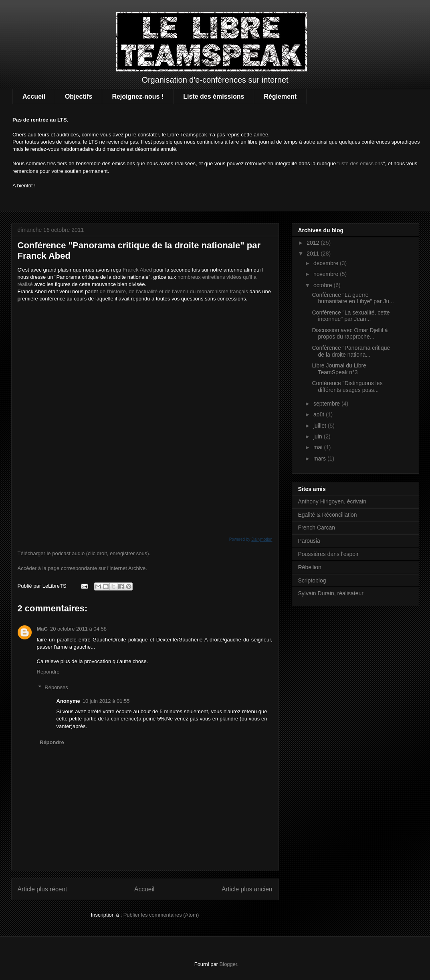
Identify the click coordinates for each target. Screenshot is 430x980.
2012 (314, 243)
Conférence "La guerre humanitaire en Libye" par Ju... (353, 298)
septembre (327, 404)
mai (319, 447)
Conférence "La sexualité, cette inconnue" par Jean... (351, 316)
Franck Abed (137, 270)
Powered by (251, 539)
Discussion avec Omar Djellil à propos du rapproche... (350, 334)
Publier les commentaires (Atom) (161, 915)
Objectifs (79, 96)
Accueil (34, 96)
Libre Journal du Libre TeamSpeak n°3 (339, 369)
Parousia (309, 541)
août (320, 414)
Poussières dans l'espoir (328, 554)
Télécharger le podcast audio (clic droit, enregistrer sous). (84, 553)
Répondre (48, 672)
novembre (327, 274)
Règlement (280, 96)
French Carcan (317, 528)
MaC (42, 629)
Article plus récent (42, 889)
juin (319, 436)
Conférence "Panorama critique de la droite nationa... (351, 351)
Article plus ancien (247, 889)
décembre (327, 263)
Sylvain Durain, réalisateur (331, 593)
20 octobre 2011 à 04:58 (78, 629)
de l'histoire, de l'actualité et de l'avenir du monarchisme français (174, 291)
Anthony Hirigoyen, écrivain (332, 501)
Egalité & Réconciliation (328, 515)
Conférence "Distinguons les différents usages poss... (347, 387)
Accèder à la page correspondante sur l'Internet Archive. (82, 568)
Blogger (228, 964)
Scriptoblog (312, 580)
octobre (324, 285)
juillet (321, 426)
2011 (314, 254)
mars (320, 459)
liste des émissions (361, 163)
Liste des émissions (214, 96)
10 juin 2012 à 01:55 (106, 701)
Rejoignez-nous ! (138, 96)
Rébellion (310, 567)
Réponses (56, 687)
